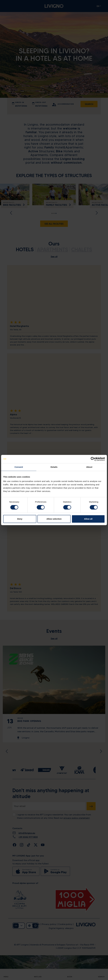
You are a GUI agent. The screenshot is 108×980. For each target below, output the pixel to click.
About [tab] (89, 467)
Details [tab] (54, 467)
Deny (20, 519)
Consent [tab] (19, 467)
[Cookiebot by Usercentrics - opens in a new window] (93, 459)
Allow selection (54, 519)
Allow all (88, 519)
